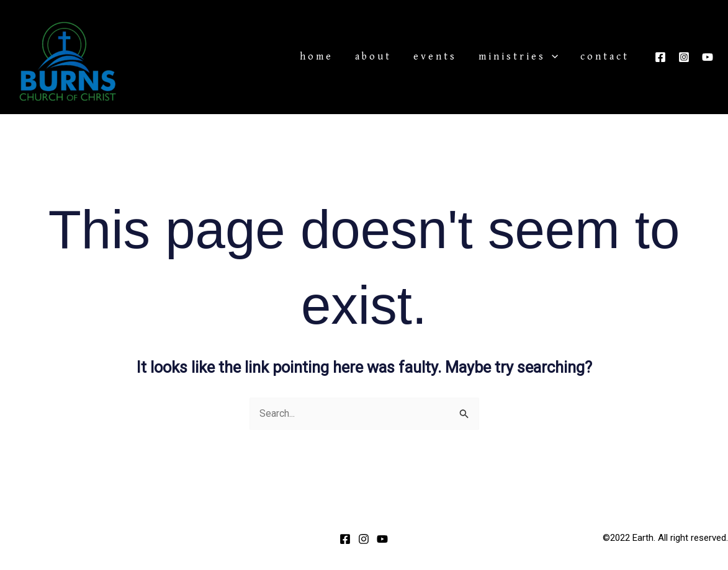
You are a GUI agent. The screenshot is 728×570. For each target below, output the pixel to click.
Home (359, 57)
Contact (609, 57)
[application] (566, 57)
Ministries (533, 57)
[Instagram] (684, 57)
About (406, 57)
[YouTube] (708, 57)
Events (459, 57)
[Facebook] (660, 57)
